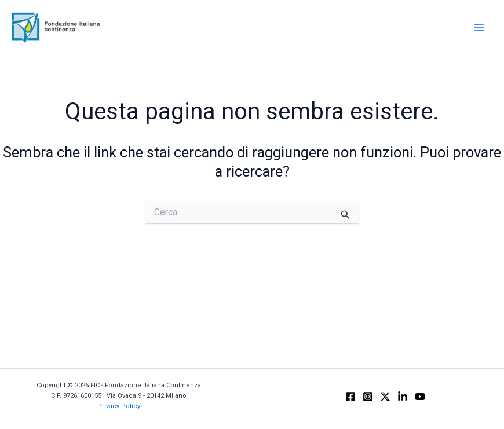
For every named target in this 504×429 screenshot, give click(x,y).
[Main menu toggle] (480, 28)
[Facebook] (350, 397)
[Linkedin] (403, 397)
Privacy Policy (119, 406)
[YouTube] (420, 397)
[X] (385, 397)
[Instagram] (368, 397)
